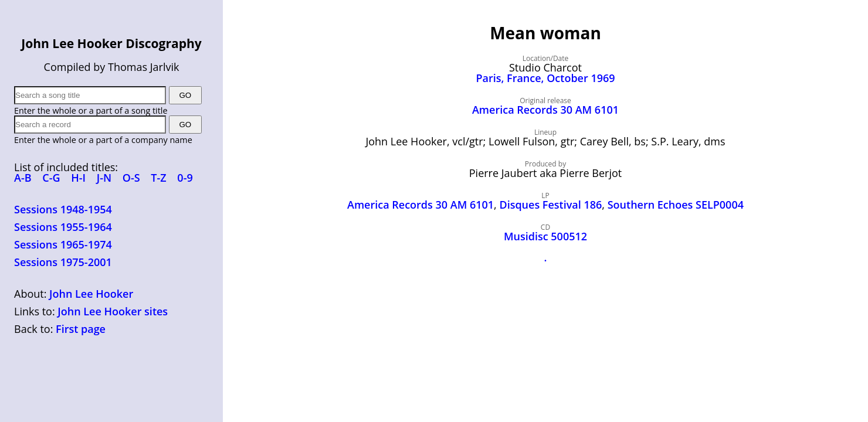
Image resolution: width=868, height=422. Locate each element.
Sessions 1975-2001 (63, 262)
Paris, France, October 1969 (545, 78)
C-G (51, 178)
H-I (78, 178)
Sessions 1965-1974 (63, 244)
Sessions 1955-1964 (63, 227)
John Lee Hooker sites (113, 311)
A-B (23, 178)
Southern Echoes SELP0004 (676, 205)
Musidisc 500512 (545, 236)
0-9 (185, 178)
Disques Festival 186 (550, 205)
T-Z (158, 178)
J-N (104, 178)
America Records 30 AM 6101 (545, 110)
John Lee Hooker (91, 294)
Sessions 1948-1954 (63, 209)
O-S (131, 178)
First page (81, 329)
